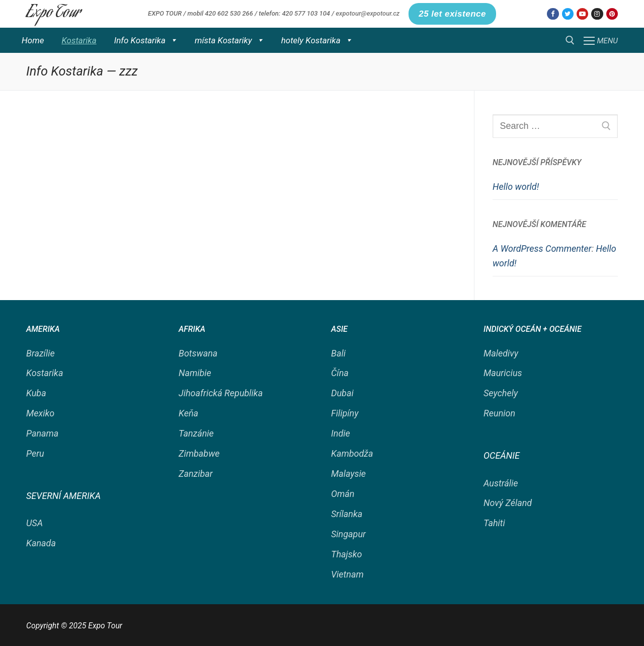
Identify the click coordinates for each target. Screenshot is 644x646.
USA (34, 523)
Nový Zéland (508, 503)
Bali (338, 353)
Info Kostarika (146, 40)
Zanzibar (196, 474)
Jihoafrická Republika (221, 393)
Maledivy (501, 353)
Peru (35, 453)
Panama (42, 433)
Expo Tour (54, 14)
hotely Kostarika (317, 40)
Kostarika (79, 40)
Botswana (198, 353)
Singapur (348, 534)
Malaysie (348, 474)
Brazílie (41, 353)
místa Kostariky (229, 40)
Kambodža (352, 453)
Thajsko (347, 554)
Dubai (342, 393)
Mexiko (40, 413)
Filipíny (345, 413)
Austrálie (501, 483)
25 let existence (452, 14)
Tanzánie (196, 433)
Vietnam (347, 574)
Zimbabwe (199, 453)
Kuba (36, 393)
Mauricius (503, 373)
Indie (341, 433)
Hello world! (516, 187)
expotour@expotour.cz (368, 13)
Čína (340, 373)
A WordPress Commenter (542, 248)
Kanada (41, 543)
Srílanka (347, 514)
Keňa (188, 413)
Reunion (499, 413)
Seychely (501, 393)
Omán (343, 494)
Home (33, 40)
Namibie (195, 373)
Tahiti (494, 523)
